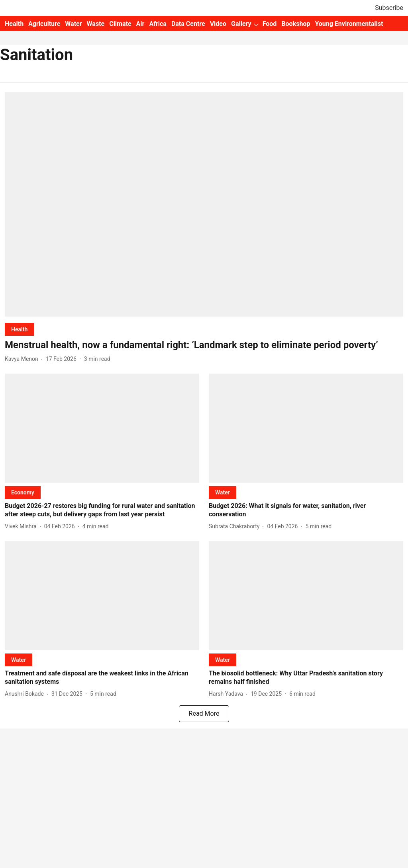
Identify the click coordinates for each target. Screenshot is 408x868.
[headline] (204, 345)
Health (14, 24)
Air (140, 24)
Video (218, 24)
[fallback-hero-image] (204, 204)
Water (73, 24)
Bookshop (296, 24)
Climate (120, 24)
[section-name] (19, 329)
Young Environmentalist (349, 24)
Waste (96, 24)
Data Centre (188, 24)
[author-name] (23, 359)
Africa (158, 24)
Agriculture (44, 24)
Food (270, 24)
